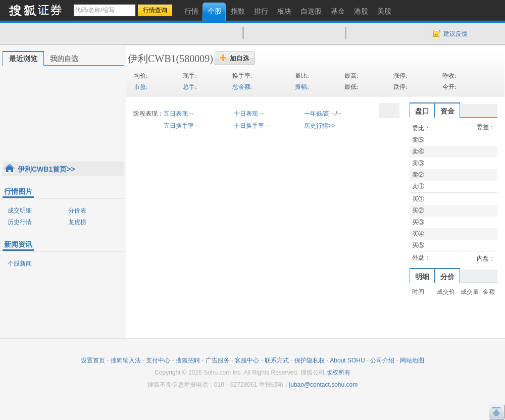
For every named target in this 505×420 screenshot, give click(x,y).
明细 (422, 277)
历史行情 (20, 222)
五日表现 (176, 114)
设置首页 (93, 360)
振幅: (302, 87)
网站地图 (412, 360)
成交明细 (20, 211)
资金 (447, 111)
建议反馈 (456, 34)
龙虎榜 (77, 222)
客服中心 (247, 360)
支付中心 (158, 360)
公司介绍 (382, 360)
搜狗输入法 (126, 360)
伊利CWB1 (152, 59)
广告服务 (218, 360)
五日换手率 (179, 126)
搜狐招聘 (188, 360)
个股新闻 (20, 264)
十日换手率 (249, 126)
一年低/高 (317, 114)
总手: (190, 87)
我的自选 (64, 59)
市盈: (141, 87)
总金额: (242, 87)
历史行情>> (320, 126)
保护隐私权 (310, 360)
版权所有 (338, 373)
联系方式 (277, 360)
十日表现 (246, 114)
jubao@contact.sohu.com (324, 385)
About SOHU (347, 360)
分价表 (77, 211)
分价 (447, 277)
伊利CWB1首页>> (46, 169)
